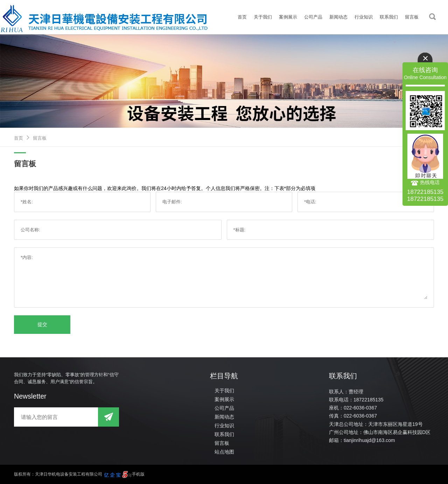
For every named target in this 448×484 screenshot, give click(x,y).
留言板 (412, 17)
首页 (242, 17)
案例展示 (288, 17)
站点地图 (224, 452)
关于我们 (263, 17)
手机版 (138, 474)
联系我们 (389, 17)
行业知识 (364, 17)
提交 (42, 324)
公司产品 (313, 17)
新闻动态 (338, 17)
